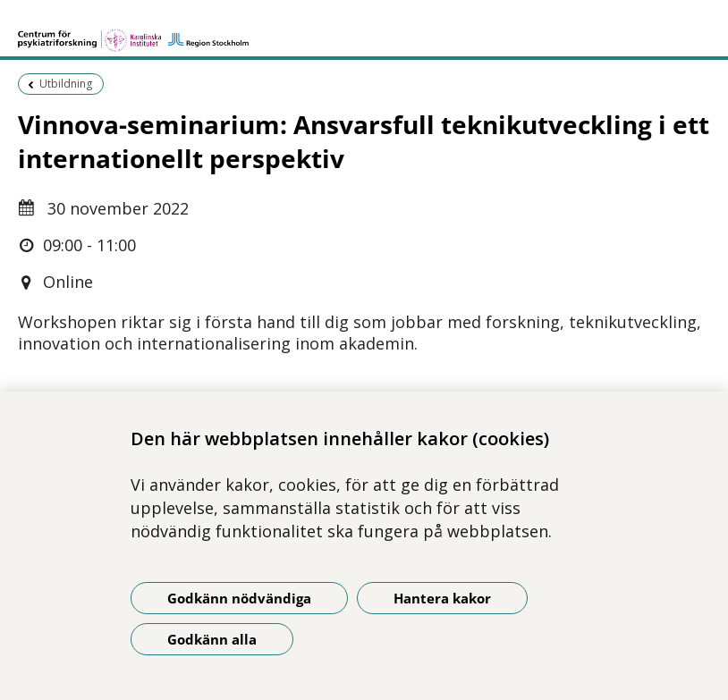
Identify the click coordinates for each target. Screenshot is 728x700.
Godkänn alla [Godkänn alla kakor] (212, 639)
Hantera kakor (442, 598)
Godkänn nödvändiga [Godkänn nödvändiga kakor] (239, 598)
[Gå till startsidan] (133, 32)
